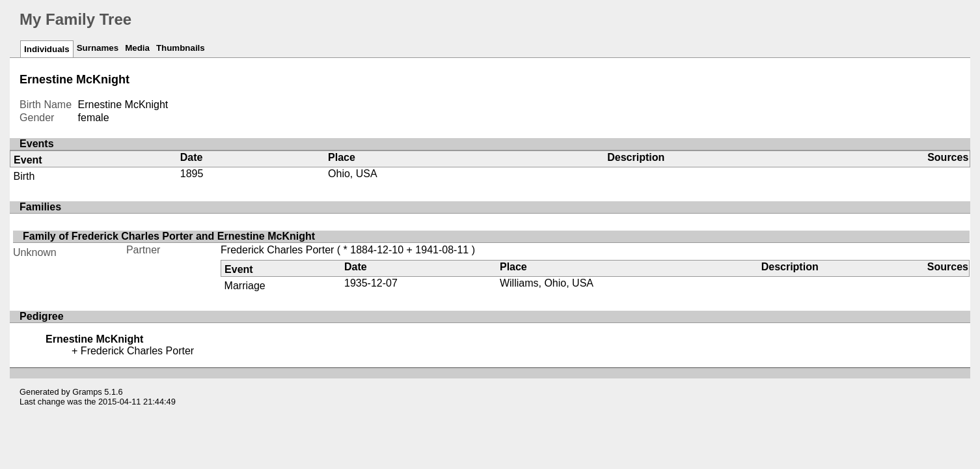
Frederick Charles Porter (277, 250)
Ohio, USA (353, 174)
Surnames (98, 48)
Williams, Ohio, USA (547, 283)
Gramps (87, 392)
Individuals (47, 49)
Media (137, 48)
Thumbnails (181, 48)
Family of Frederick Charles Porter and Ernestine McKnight (169, 236)
